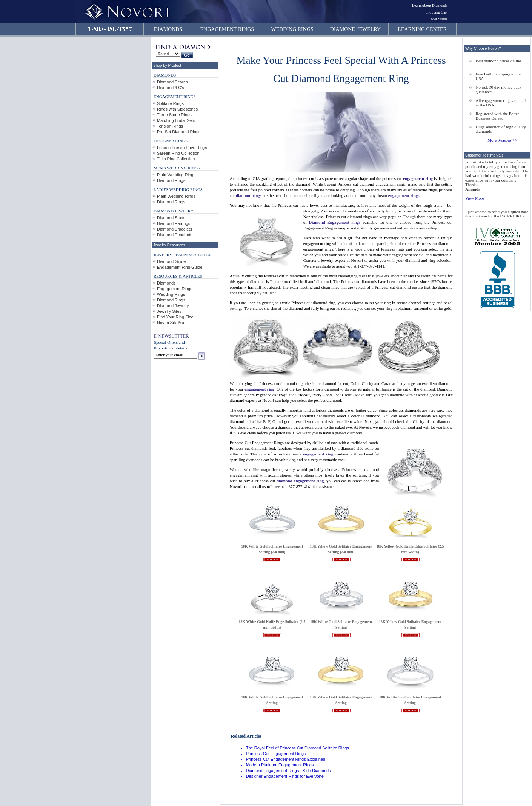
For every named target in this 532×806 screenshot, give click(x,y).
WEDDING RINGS (292, 29)
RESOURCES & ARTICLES (178, 276)
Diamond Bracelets (175, 229)
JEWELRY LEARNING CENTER (183, 255)
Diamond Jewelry (173, 306)
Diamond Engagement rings (334, 222)
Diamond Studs (171, 218)
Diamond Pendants (175, 235)
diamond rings (249, 195)
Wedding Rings (171, 294)
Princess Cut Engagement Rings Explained (286, 759)
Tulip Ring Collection (176, 159)
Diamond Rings (171, 180)
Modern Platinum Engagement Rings (280, 765)
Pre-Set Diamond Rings (179, 132)
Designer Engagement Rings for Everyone (285, 776)
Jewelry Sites (169, 311)
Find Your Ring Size (175, 317)
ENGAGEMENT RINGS (227, 29)
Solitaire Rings (170, 103)
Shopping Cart (437, 12)
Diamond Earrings (174, 223)
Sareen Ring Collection (178, 153)
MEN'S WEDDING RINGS (177, 168)
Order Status (438, 19)
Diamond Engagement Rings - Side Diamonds (288, 771)
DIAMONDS (168, 29)
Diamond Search (172, 82)
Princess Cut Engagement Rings (276, 754)
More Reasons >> (502, 140)
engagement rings (404, 195)
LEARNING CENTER (423, 29)
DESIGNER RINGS (171, 141)
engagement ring (418, 178)
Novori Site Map (172, 323)
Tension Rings (170, 126)
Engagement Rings (175, 289)
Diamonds (166, 283)
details (182, 348)
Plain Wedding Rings (176, 175)
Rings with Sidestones (177, 109)
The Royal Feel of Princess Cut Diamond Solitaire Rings (298, 748)
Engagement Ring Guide (180, 267)
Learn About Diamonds (430, 5)
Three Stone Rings (174, 115)
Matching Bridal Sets (176, 120)
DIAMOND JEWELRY (355, 29)
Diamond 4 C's (171, 88)
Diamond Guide (171, 261)
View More (475, 198)
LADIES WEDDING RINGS (178, 189)
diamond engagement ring (300, 481)
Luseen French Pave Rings (182, 148)
